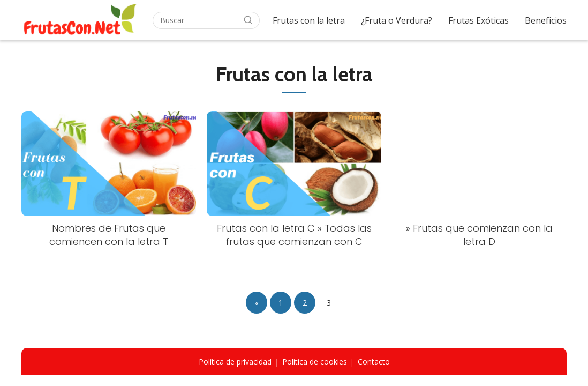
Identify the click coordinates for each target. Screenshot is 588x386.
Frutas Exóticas (478, 20)
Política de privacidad (235, 362)
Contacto (374, 362)
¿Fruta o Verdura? (397, 20)
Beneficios (546, 20)
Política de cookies (315, 362)
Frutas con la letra (309, 20)
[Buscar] (248, 20)
